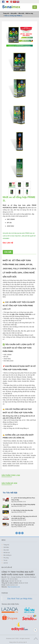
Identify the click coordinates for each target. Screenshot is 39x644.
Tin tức (5, 560)
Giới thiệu (6, 547)
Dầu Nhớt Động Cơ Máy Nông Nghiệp (24, 505)
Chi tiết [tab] (8, 252)
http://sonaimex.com (14, 587)
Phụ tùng (6, 558)
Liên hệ (5, 563)
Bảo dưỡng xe (7, 555)
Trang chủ (6, 545)
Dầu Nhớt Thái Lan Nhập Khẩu (20, 599)
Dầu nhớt (6, 550)
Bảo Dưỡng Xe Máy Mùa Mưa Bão (23, 510)
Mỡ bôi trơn (6, 553)
